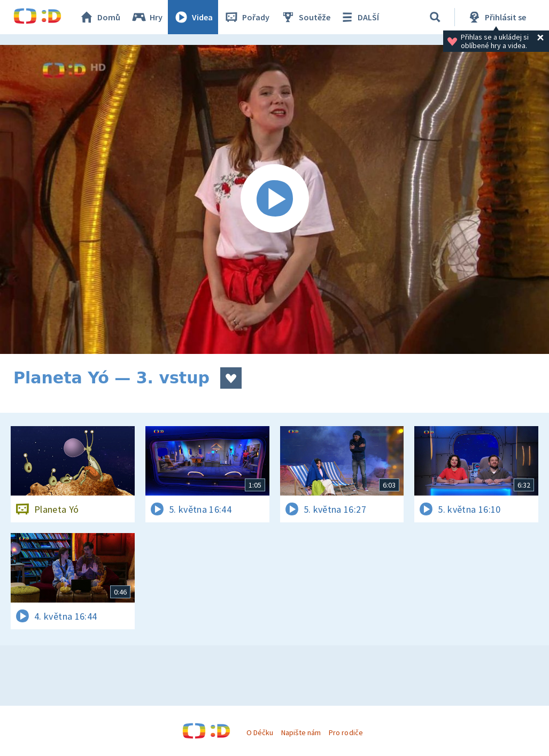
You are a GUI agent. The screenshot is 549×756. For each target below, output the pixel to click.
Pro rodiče (346, 732)
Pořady (246, 17)
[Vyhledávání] (435, 17)
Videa (193, 17)
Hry (147, 17)
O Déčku (260, 732)
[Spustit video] (274, 199)
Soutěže (305, 17)
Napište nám (301, 732)
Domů (99, 17)
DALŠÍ (359, 17)
